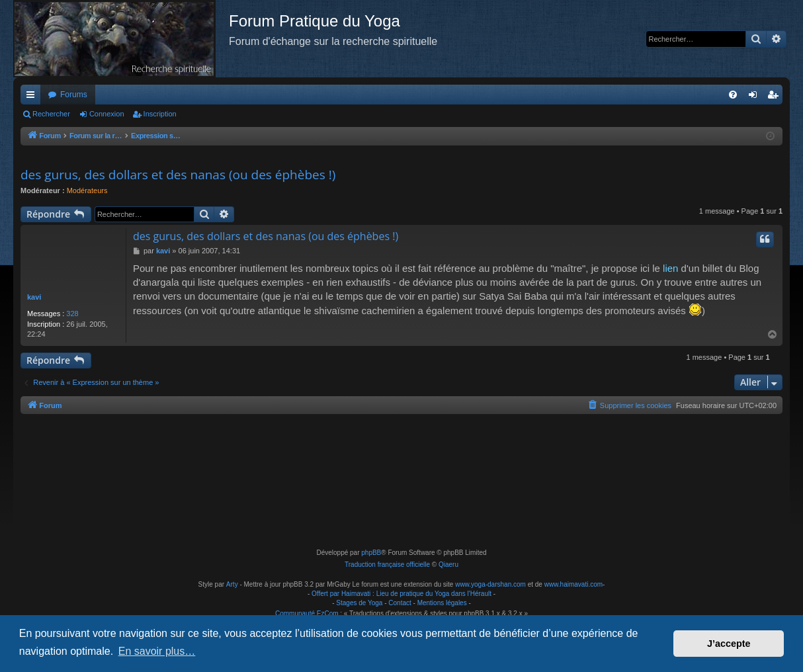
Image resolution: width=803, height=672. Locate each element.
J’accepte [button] (729, 644)
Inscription (160, 114)
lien (670, 268)
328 (72, 314)
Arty (232, 584)
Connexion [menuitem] (756, 97)
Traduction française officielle (387, 565)
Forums (74, 95)
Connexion (107, 114)
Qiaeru (448, 565)
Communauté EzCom (307, 613)
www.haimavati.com (573, 584)
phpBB (371, 553)
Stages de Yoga (359, 603)
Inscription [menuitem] (776, 97)
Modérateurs (87, 190)
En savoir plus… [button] (157, 651)
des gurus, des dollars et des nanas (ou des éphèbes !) (178, 175)
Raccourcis (33, 97)
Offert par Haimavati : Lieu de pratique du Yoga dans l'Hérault (401, 594)
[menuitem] (733, 95)
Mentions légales (442, 603)
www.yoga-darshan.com (490, 584)
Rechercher (51, 114)
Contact (400, 603)
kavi (34, 297)
